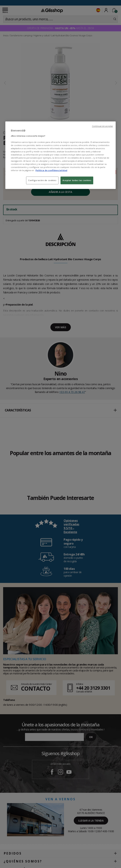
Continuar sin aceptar (102, 126)
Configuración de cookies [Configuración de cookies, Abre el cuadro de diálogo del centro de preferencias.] (42, 180)
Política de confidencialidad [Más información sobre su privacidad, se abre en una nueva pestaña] (51, 170)
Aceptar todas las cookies (77, 180)
